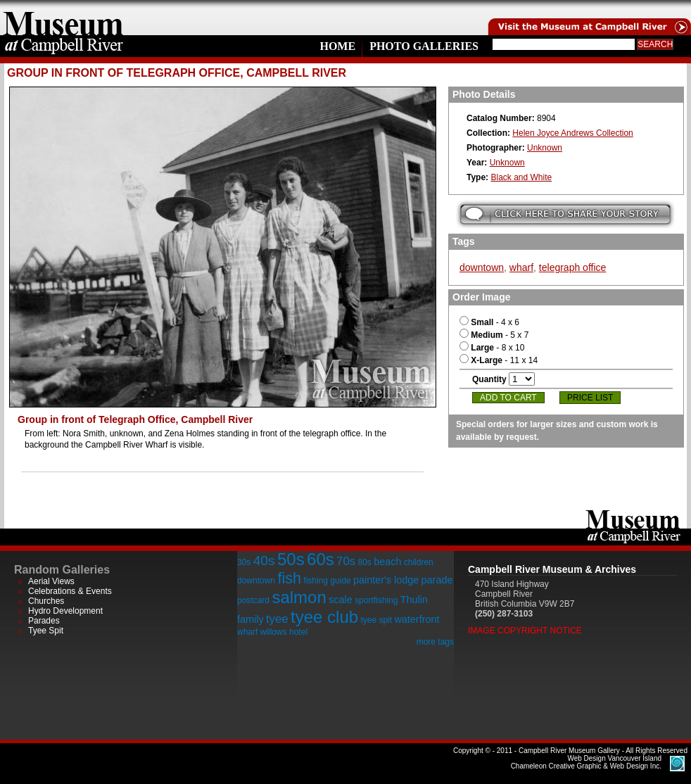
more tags (435, 642)
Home (337, 46)
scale (341, 600)
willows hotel (284, 632)
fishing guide (327, 581)
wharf (521, 267)
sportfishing (376, 600)
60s (321, 559)
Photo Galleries (424, 46)
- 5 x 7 (494, 335)
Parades (44, 621)
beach (387, 562)
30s (244, 562)
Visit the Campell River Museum (588, 18)
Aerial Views (51, 581)
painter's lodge (386, 580)
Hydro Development (65, 611)
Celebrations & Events (70, 591)
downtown (482, 267)
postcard (253, 600)
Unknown (545, 148)
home (63, 18)
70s (346, 561)
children (419, 562)
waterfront (417, 619)
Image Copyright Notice (525, 631)
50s (291, 559)
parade (437, 580)
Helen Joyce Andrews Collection (572, 133)
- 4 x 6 (489, 322)
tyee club (324, 617)
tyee (277, 619)
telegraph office (572, 267)
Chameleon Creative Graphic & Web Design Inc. (586, 762)
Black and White (521, 177)
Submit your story (565, 214)
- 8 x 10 (492, 348)
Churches (46, 601)
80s (364, 562)
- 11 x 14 (499, 360)
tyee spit (376, 620)
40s (264, 561)
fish (289, 578)
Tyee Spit (46, 631)
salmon (299, 597)
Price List (590, 398)
